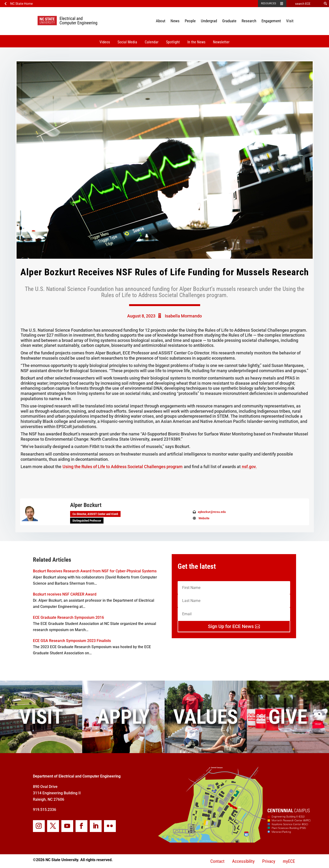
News (175, 21)
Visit (290, 21)
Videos (105, 42)
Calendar (152, 42)
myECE (289, 861)
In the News (196, 42)
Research (249, 21)
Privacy (269, 861)
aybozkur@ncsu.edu (212, 512)
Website (204, 518)
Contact (217, 861)
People (190, 21)
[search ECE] (304, 4)
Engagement (271, 21)
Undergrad (209, 21)
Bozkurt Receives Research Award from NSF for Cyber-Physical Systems (95, 571)
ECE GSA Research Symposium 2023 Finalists (72, 641)
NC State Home (21, 4)
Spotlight (173, 42)
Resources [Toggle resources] (269, 3)
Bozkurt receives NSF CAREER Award (65, 594)
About (161, 21)
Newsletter (221, 42)
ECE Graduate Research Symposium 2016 (68, 617)
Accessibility (243, 861)
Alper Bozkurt (86, 505)
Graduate (229, 21)
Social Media (127, 42)
